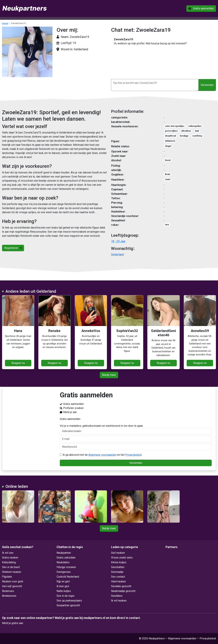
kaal (197, 131)
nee (167, 225)
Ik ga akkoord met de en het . (101, 455)
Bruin (168, 174)
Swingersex (64, 572)
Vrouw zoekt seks (122, 558)
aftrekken (186, 131)
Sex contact (118, 577)
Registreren (13, 248)
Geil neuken (118, 553)
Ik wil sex (8, 553)
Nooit (168, 160)
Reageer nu (18, 363)
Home (5, 23)
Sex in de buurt (11, 567)
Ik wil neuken (119, 601)
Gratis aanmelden (201, 8)
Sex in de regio (65, 596)
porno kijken (171, 131)
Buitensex (8, 591)
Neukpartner (64, 553)
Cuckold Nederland (68, 577)
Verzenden (207, 85)
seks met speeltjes (175, 126)
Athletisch (170, 141)
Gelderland (117, 254)
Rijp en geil (63, 581)
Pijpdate (7, 577)
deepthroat (170, 136)
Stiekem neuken (12, 572)
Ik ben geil (63, 586)
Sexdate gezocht (121, 586)
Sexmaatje (117, 572)
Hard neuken (118, 581)
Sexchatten (118, 567)
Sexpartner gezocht (68, 605)
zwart (168, 179)
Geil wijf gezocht (12, 586)
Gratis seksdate (66, 558)
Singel (168, 146)
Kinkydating (9, 562)
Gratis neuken (10, 558)
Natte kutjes (64, 591)
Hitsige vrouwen (66, 567)
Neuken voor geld (13, 581)
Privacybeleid (133, 455)
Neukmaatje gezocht (123, 591)
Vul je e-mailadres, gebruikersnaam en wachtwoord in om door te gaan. (136, 429)
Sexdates (117, 596)
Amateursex (9, 596)
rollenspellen (195, 126)
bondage (184, 136)
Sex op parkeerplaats (69, 601)
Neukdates (63, 562)
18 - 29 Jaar (118, 241)
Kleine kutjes (119, 562)
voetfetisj (197, 136)
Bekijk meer (109, 375)
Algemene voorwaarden (102, 455)
